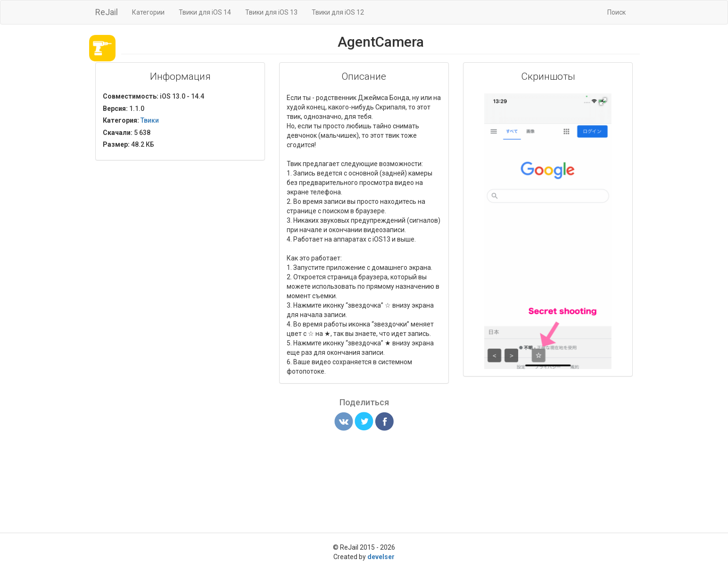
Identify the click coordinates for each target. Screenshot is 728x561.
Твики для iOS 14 (205, 12)
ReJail (107, 12)
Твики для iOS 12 (338, 12)
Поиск (616, 12)
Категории (148, 12)
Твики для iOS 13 (271, 12)
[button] (603, 101)
